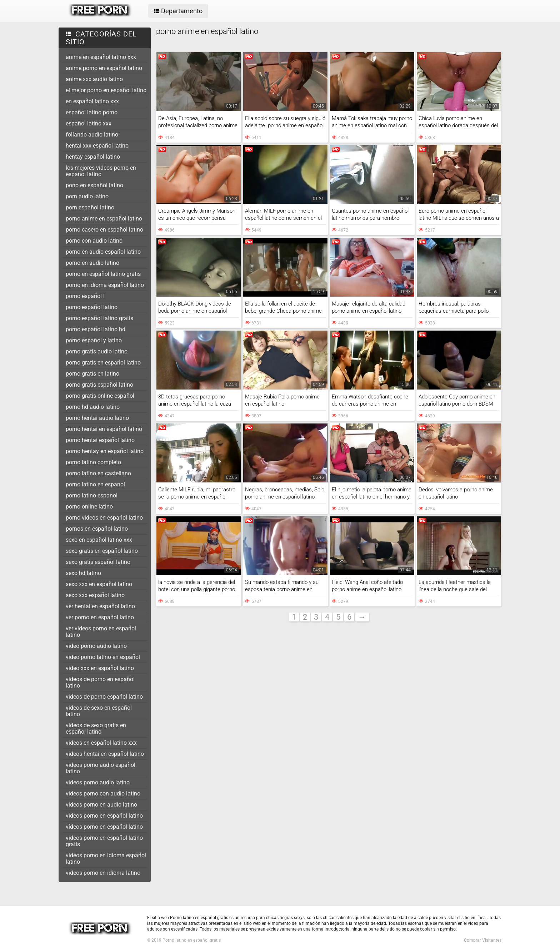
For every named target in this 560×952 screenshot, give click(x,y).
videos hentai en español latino (105, 754)
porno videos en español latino (104, 518)
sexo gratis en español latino (102, 551)
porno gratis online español (100, 396)
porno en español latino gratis (103, 274)
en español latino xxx (92, 101)
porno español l (85, 296)
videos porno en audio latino (101, 805)
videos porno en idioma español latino (106, 859)
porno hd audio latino (93, 407)
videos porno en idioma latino (103, 873)
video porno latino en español (103, 657)
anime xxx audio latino (94, 79)
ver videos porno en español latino (101, 632)
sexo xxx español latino (95, 595)
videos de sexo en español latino (99, 711)
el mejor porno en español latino (106, 90)
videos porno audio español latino (101, 768)
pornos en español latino (97, 529)
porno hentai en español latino (104, 429)
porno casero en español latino (104, 230)
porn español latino (90, 207)
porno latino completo (93, 462)
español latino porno (92, 112)
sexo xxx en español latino (99, 584)
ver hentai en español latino (100, 606)
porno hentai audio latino (97, 418)
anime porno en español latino (104, 68)
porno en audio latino (92, 263)
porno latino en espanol (95, 484)
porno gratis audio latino (97, 351)
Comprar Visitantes (483, 940)
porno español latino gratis (99, 318)
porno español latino (92, 307)
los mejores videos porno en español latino (101, 171)
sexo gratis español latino (98, 562)
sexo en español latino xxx (99, 540)
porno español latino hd (96, 329)
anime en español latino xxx (101, 57)
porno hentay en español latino (105, 451)
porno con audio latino (94, 241)
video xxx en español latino (100, 668)
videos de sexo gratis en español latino (96, 728)
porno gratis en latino (92, 374)
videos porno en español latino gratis (104, 841)
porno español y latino (94, 340)
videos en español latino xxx (101, 743)
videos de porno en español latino (100, 682)
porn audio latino (87, 196)
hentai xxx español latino (97, 146)
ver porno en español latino (100, 617)
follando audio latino (92, 135)
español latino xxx (89, 123)
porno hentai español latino (100, 440)
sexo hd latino (83, 573)
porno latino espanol (92, 495)
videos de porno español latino (104, 697)
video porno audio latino (96, 646)
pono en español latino (94, 185)
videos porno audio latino (98, 782)
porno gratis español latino (99, 385)
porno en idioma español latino (105, 285)
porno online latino (89, 507)
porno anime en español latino (104, 219)
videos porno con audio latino (103, 794)
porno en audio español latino (103, 252)
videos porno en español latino (104, 816)
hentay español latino (93, 157)
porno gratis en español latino (103, 363)
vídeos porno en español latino (104, 827)
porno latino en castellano (98, 473)
